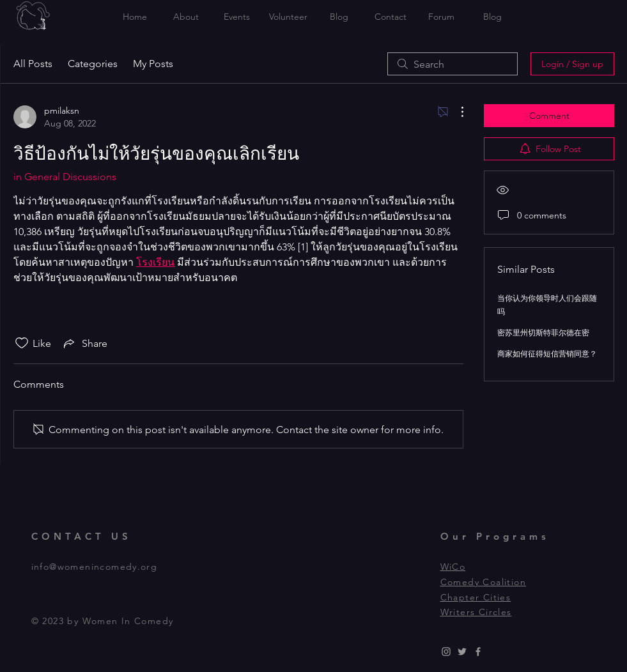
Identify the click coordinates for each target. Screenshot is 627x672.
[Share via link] (84, 343)
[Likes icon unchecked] (22, 343)
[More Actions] (456, 112)
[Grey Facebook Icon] (478, 652)
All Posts (33, 64)
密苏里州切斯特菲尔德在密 (543, 332)
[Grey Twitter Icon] (462, 652)
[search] (453, 64)
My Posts (153, 64)
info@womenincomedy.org (95, 567)
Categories (93, 64)
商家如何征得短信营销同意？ (547, 354)
